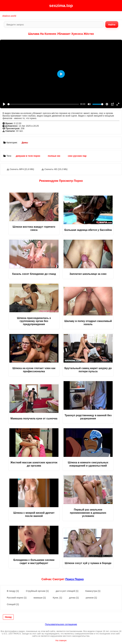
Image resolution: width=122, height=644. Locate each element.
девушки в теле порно (28, 156)
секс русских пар (77, 156)
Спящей (13, 604)
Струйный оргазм (37, 591)
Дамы (25, 143)
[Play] (4, 104)
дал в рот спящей (67, 591)
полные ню (54, 156)
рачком (91, 598)
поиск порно (75, 579)
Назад (8, 617)
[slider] (43, 104)
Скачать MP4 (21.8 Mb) (20, 169)
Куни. (57, 598)
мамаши (40, 598)
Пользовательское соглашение (61, 624)
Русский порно (17, 598)
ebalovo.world (9, 16)
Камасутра (93, 591)
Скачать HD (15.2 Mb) (55, 169)
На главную (61, 640)
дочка (74, 598)
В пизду (13, 591)
